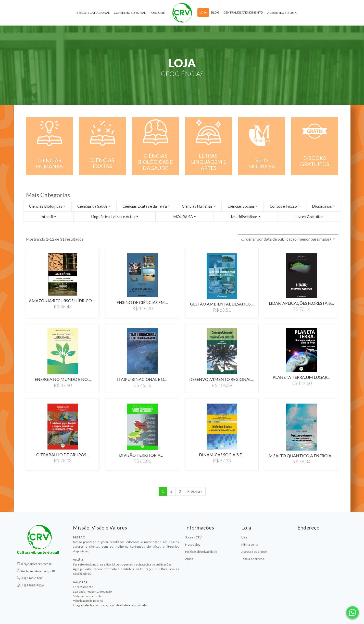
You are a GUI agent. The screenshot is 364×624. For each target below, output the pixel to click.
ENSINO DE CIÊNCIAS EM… (142, 302)
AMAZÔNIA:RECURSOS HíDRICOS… (63, 301)
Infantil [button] (47, 217)
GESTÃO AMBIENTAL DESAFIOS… (222, 304)
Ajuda (189, 559)
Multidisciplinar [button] (244, 217)
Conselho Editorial (130, 13)
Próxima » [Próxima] (195, 491)
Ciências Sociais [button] (241, 206)
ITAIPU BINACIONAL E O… (142, 379)
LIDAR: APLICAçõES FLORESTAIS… (301, 303)
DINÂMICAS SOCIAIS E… (222, 455)
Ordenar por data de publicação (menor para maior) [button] (286, 239)
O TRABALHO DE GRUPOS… (63, 455)
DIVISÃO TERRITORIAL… (142, 455)
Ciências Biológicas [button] (46, 206)
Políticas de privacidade (201, 552)
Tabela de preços (253, 559)
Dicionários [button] (322, 206)
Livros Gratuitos (309, 217)
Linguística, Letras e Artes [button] (113, 217)
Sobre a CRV (193, 537)
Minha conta (250, 544)
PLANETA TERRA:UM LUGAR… (302, 377)
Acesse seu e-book (282, 13)
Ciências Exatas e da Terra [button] (145, 206)
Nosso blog (193, 544)
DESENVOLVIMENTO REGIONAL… (222, 379)
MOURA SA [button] (183, 217)
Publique (157, 13)
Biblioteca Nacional (93, 13)
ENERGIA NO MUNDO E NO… (63, 379)
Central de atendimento (243, 12)
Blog (215, 12)
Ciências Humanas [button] (197, 206)
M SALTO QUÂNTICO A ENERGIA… (302, 456)
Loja (203, 12)
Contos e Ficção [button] (283, 206)
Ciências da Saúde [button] (92, 206)
